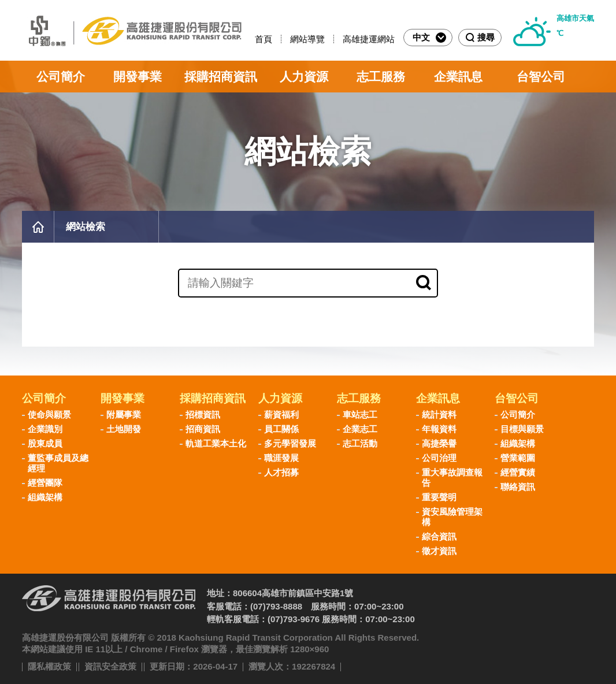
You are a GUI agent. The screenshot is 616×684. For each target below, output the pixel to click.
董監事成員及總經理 (58, 463)
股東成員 (45, 443)
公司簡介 (61, 77)
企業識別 (45, 429)
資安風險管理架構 (452, 517)
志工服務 (381, 77)
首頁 (264, 39)
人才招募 (281, 472)
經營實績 (518, 472)
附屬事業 (124, 415)
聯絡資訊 (518, 487)
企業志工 (360, 429)
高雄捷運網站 (369, 39)
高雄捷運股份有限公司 (132, 30)
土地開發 (124, 429)
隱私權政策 (49, 666)
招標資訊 (203, 415)
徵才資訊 (439, 551)
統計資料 (439, 415)
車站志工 (360, 415)
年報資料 (439, 429)
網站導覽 (307, 39)
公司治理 (439, 458)
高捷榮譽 (439, 443)
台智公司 (541, 77)
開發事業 (138, 77)
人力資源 (304, 77)
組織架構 (45, 497)
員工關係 (281, 429)
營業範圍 (518, 458)
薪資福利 (281, 415)
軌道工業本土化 (216, 443)
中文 (429, 38)
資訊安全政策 (110, 666)
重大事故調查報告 (452, 477)
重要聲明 (439, 497)
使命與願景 (49, 415)
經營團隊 (45, 483)
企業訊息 (458, 77)
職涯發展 (281, 458)
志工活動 (360, 443)
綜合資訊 (439, 536)
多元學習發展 (290, 443)
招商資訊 (203, 429)
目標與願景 (522, 429)
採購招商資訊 (221, 77)
